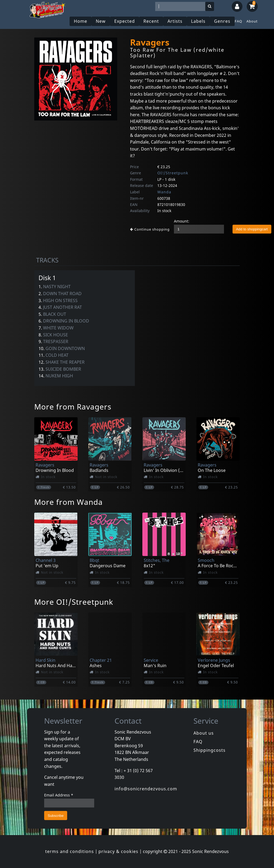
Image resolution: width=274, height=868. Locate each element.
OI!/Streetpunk (173, 173)
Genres (222, 21)
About (252, 21)
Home (81, 21)
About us (204, 733)
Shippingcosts (210, 750)
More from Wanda (68, 502)
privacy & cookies (118, 851)
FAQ (238, 21)
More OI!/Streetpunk (74, 602)
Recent (151, 21)
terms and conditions (70, 851)
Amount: (182, 221)
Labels (198, 21)
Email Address (59, 795)
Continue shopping (150, 229)
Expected (125, 21)
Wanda (164, 192)
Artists (175, 21)
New (101, 21)
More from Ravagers (73, 407)
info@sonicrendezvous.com (146, 789)
